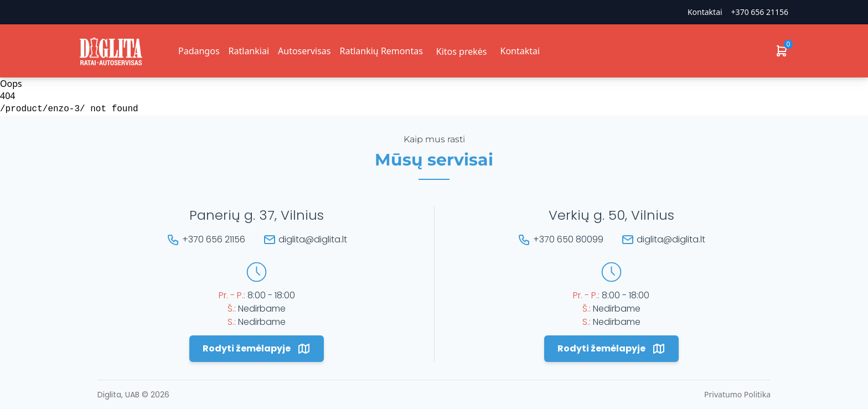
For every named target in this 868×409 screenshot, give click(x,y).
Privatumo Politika (737, 394)
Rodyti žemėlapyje (257, 349)
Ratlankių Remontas (381, 51)
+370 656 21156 (760, 12)
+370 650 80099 (568, 239)
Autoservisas (304, 51)
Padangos (199, 51)
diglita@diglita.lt (313, 239)
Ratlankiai (249, 51)
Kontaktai (705, 12)
